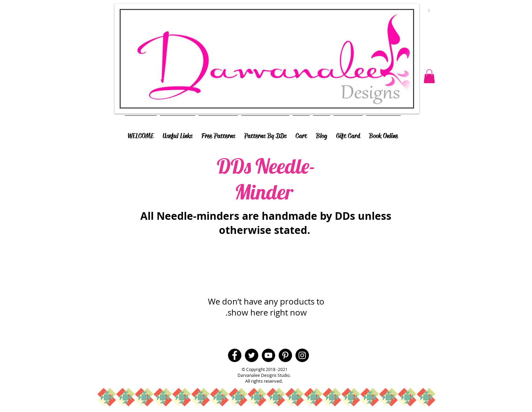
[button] (429, 76)
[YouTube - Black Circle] (268, 355)
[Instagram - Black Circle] (302, 355)
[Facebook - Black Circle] (235, 355)
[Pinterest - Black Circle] (285, 355)
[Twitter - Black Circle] (252, 355)
